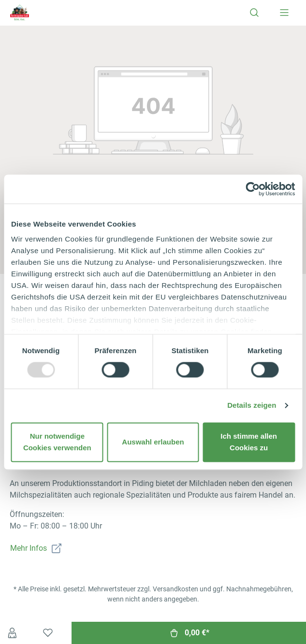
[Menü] (284, 13)
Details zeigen (252, 406)
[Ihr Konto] (12, 633)
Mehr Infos (29, 548)
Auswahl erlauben (153, 442)
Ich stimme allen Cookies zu (249, 442)
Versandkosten (175, 589)
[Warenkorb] (189, 633)
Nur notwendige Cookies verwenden (57, 442)
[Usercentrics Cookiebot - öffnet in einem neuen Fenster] (253, 189)
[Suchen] (254, 13)
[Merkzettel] (48, 633)
